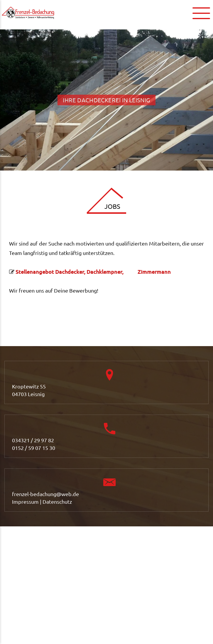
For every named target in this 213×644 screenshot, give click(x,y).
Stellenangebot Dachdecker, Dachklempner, (74, 272)
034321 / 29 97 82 (33, 440)
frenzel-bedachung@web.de (45, 494)
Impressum (25, 502)
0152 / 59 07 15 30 (34, 448)
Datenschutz (57, 502)
